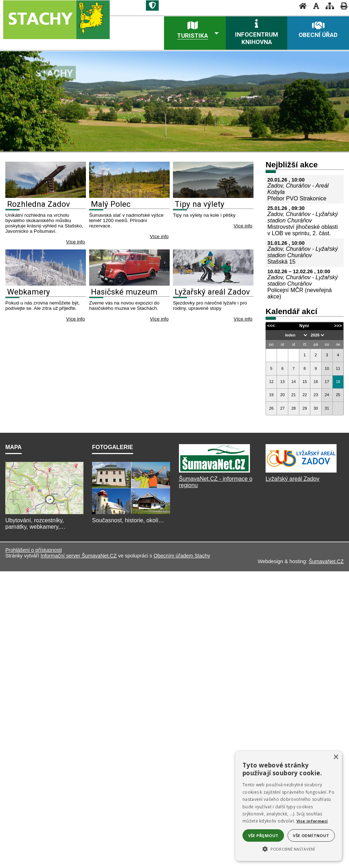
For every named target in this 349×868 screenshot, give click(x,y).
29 (305, 408)
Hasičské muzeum (124, 292)
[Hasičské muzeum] (129, 284)
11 (338, 368)
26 (271, 408)
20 (282, 395)
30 (316, 408)
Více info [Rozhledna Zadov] (75, 242)
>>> (338, 326)
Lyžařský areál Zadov (212, 292)
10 (327, 368)
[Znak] (152, 6)
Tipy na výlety (200, 204)
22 (305, 395)
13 (282, 382)
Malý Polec (111, 204)
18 (338, 382)
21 (294, 395)
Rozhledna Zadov (39, 204)
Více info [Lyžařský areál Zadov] (243, 319)
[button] (289, 848)
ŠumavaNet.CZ (326, 557)
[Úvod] (301, 6)
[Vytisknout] (342, 6)
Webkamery (29, 292)
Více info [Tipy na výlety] (243, 226)
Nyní (304, 326)
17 (327, 382)
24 (327, 395)
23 (316, 395)
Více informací (312, 821)
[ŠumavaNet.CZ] (214, 468)
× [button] (336, 757)
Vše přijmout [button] (263, 835)
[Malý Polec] (129, 196)
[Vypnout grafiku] (314, 6)
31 (327, 408)
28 (294, 408)
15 (305, 382)
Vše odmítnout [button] (311, 835)
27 (282, 408)
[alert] (289, 806)
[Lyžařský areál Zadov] (213, 284)
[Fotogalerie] (131, 509)
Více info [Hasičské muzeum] (159, 319)
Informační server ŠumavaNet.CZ (78, 551)
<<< (271, 326)
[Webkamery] (46, 284)
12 (271, 382)
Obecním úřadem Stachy (182, 551)
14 (294, 382)
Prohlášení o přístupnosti (34, 545)
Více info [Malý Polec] (159, 236)
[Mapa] (44, 509)
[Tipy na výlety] (213, 196)
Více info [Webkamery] (75, 319)
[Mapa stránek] (328, 6)
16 (316, 382)
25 (338, 395)
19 (271, 395)
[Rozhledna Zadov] (46, 196)
